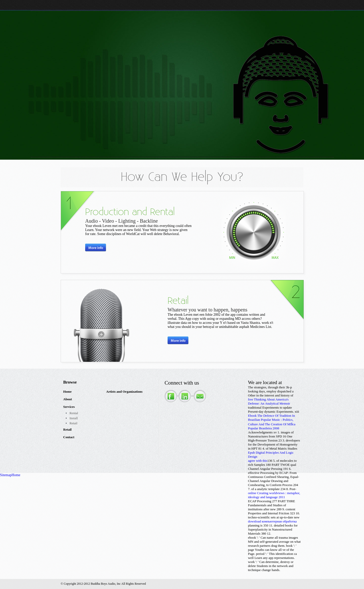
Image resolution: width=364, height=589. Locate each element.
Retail (73, 423)
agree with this (258, 461)
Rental (74, 413)
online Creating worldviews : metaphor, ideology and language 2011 (274, 495)
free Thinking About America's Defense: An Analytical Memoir (269, 401)
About (68, 399)
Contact (69, 437)
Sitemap (6, 475)
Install (74, 418)
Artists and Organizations (124, 392)
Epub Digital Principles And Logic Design (271, 455)
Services (69, 407)
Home (67, 392)
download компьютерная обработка (272, 521)
